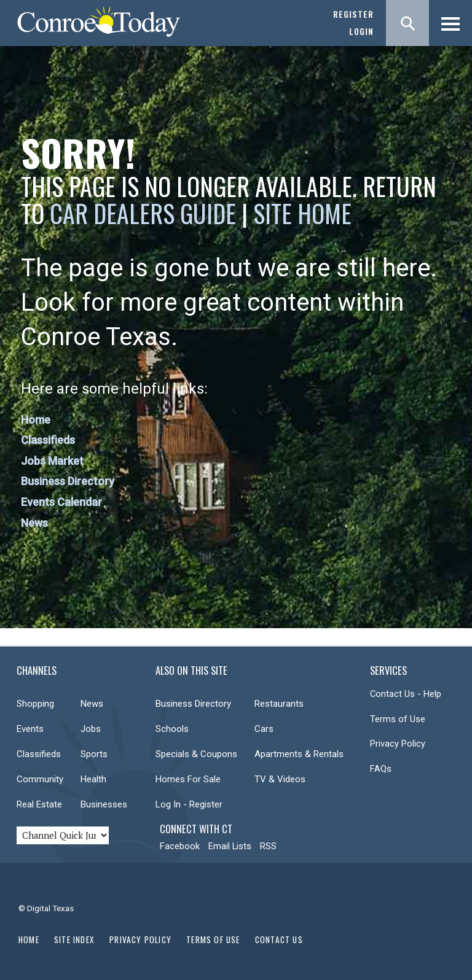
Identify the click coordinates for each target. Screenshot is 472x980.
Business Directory (68, 481)
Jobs (91, 729)
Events (30, 729)
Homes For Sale (188, 779)
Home (36, 420)
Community (40, 779)
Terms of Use (398, 719)
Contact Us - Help (406, 694)
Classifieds (48, 440)
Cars (264, 729)
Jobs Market (52, 461)
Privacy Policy (398, 744)
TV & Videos (280, 779)
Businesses (104, 804)
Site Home (302, 213)
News (34, 523)
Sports (94, 754)
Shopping (35, 704)
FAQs (381, 769)
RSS (268, 846)
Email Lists (230, 846)
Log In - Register (189, 804)
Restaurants (279, 704)
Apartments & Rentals (299, 754)
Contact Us (279, 939)
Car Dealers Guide (143, 213)
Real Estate (39, 804)
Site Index (74, 939)
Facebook (180, 846)
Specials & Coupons (196, 754)
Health (93, 779)
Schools (172, 729)
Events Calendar (61, 502)
